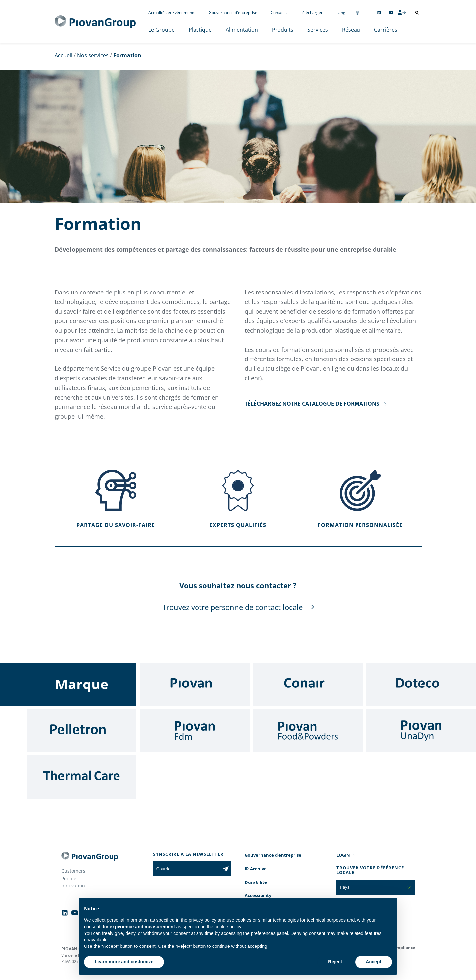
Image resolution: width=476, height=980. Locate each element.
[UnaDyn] (421, 731)
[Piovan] (195, 684)
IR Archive (256, 869)
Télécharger (311, 12)
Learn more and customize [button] (124, 962)
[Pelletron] (81, 731)
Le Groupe (161, 30)
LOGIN (343, 855)
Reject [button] (335, 962)
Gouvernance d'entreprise (233, 12)
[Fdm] (195, 731)
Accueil (64, 55)
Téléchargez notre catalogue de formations (312, 404)
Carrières (386, 30)
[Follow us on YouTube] (391, 12)
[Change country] (357, 12)
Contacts (279, 12)
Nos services (93, 55)
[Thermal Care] (81, 777)
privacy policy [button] (202, 920)
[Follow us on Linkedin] (379, 12)
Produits (283, 30)
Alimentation (242, 30)
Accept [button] (374, 962)
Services (318, 30)
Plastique (200, 30)
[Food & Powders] (308, 731)
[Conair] (308, 684)
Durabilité (256, 882)
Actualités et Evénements (172, 12)
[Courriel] (186, 869)
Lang (341, 12)
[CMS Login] (402, 12)
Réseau (351, 30)
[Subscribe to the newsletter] (226, 869)
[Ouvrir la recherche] (417, 13)
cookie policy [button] (228, 927)
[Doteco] (421, 684)
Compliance (403, 948)
